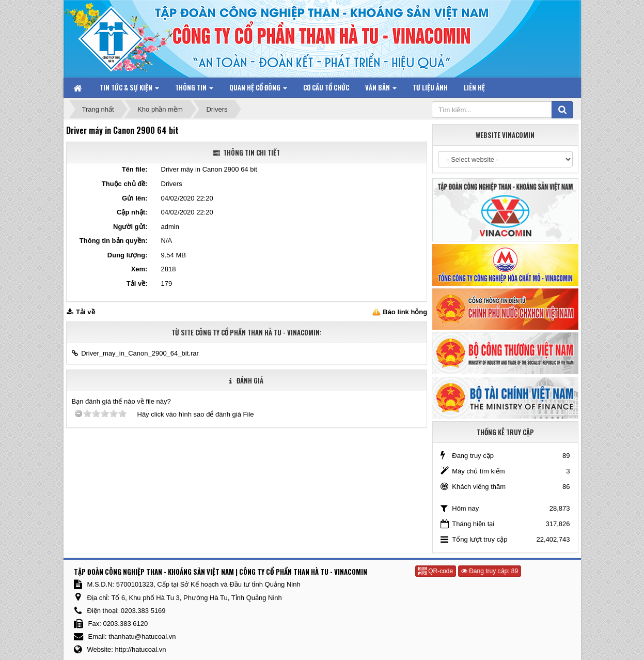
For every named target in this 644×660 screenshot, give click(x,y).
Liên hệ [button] (474, 87)
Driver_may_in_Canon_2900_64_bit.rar (140, 353)
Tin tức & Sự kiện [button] (129, 90)
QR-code (436, 571)
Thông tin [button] (194, 90)
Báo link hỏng (405, 312)
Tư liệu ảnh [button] (430, 87)
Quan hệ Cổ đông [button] (258, 90)
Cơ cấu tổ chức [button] (326, 87)
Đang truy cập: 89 (490, 571)
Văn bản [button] (381, 90)
